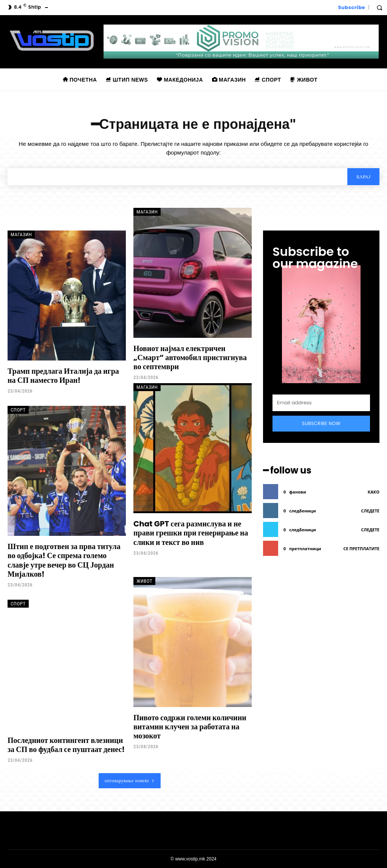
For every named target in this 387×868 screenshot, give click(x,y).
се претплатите (361, 548)
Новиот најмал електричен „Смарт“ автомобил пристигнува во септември (190, 357)
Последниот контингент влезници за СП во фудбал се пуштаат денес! (66, 745)
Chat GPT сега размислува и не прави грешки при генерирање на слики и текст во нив (191, 533)
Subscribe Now (321, 423)
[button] (379, 8)
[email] (321, 403)
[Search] (363, 176)
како (374, 492)
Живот (144, 581)
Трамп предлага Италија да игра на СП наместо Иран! (63, 376)
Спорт (18, 410)
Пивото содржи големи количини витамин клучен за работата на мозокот (190, 727)
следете (370, 511)
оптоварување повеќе (130, 781)
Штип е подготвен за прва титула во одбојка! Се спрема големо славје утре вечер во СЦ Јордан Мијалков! (64, 560)
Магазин (21, 234)
